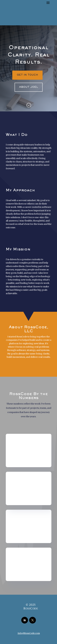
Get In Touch (27, 75)
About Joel (29, 87)
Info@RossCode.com (29, 633)
